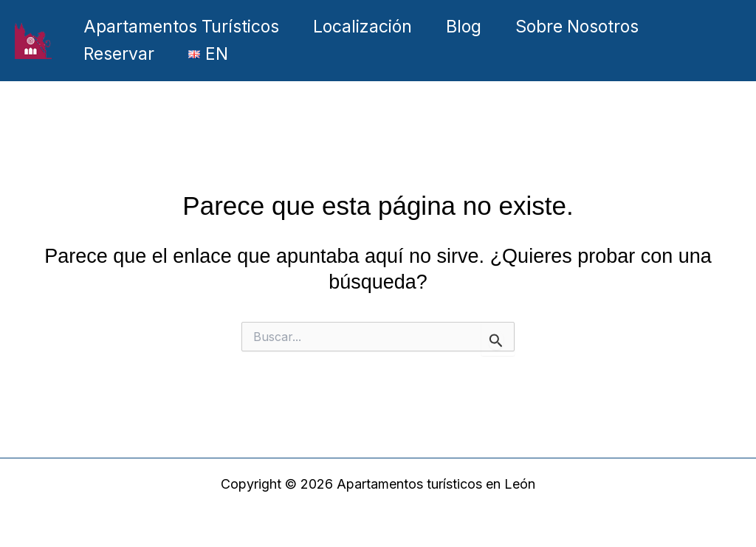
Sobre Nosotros (577, 27)
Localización (362, 27)
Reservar (119, 54)
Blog (464, 27)
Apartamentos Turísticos (181, 27)
